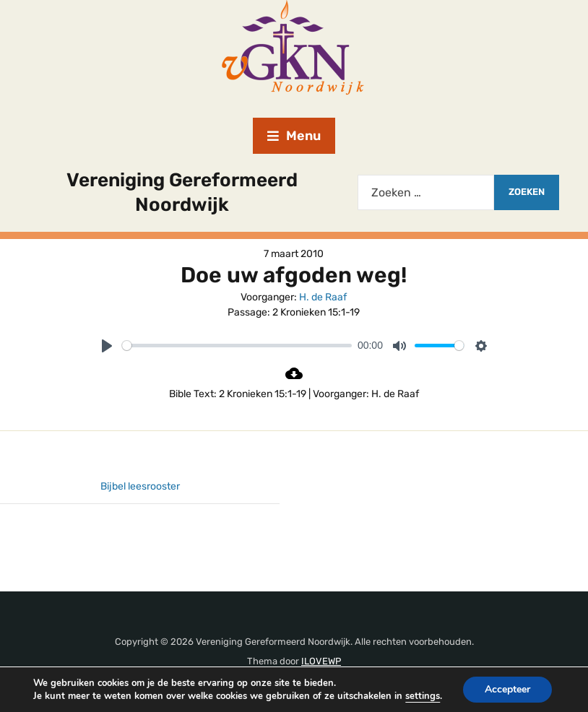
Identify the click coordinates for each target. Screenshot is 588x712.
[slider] (237, 346)
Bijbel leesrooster (140, 486)
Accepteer (510, 685)
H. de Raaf (323, 297)
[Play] (107, 346)
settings (47, 698)
